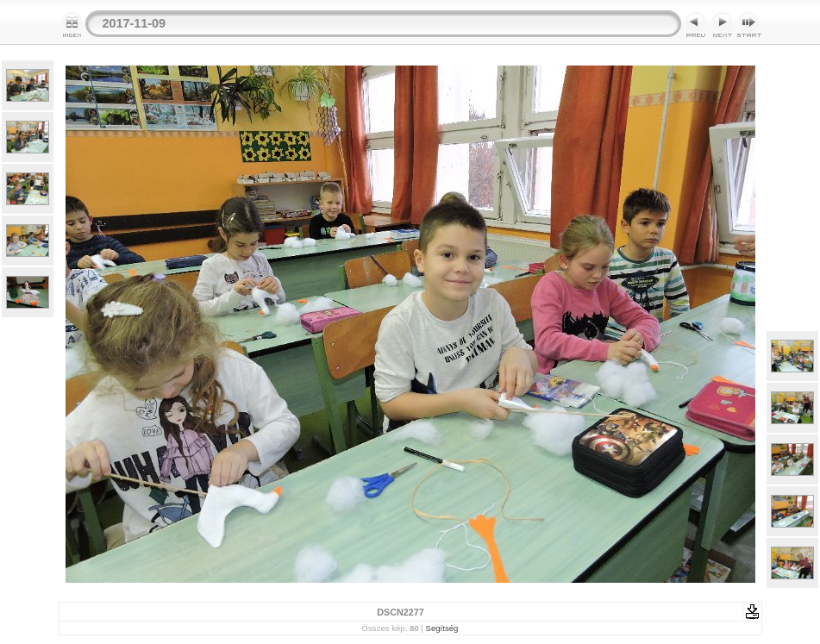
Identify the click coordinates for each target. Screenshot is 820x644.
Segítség (442, 628)
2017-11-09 (135, 23)
